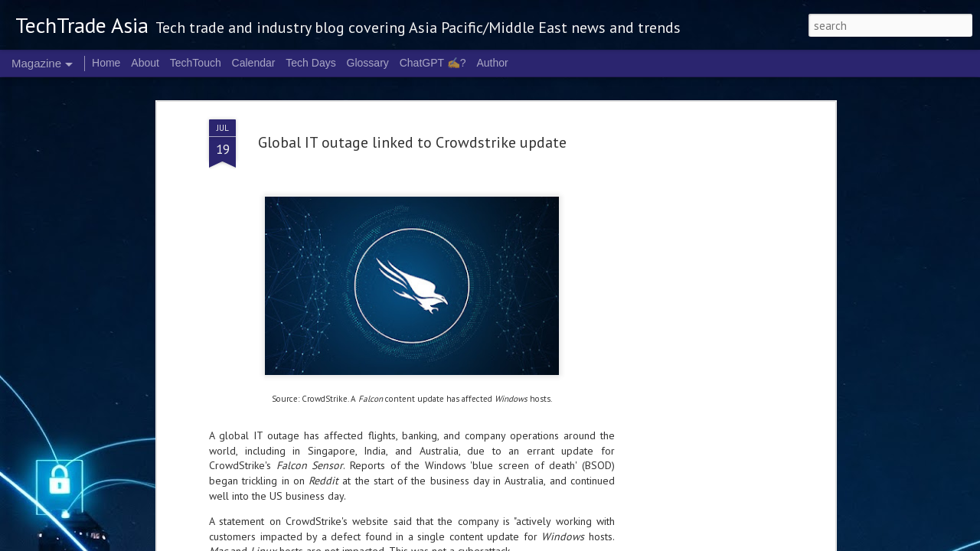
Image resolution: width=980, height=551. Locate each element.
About (145, 63)
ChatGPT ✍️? (433, 63)
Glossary (368, 63)
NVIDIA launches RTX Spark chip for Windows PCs (405, 527)
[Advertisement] (699, 250)
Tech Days (310, 63)
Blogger (693, 542)
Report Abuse (734, 542)
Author (492, 63)
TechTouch (196, 63)
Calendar (254, 63)
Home (106, 63)
